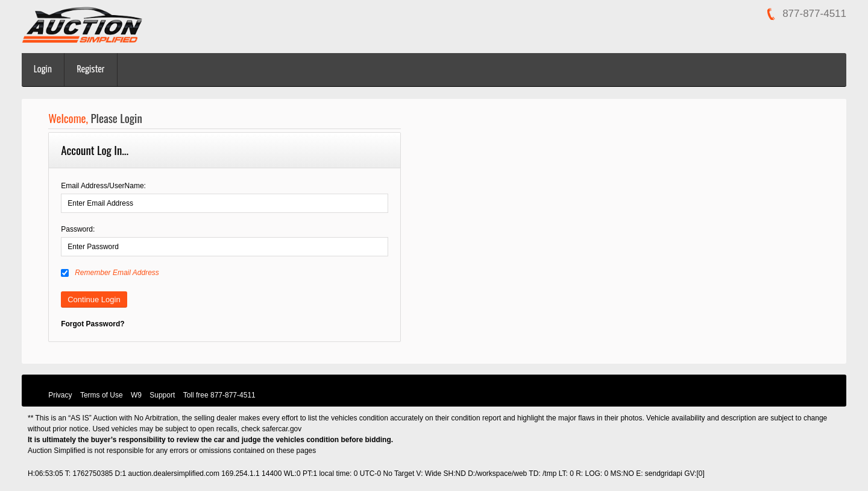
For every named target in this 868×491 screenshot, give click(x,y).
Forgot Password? (93, 324)
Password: (78, 229)
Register (91, 70)
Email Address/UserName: (103, 186)
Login (43, 70)
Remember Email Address (110, 273)
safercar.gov (282, 429)
